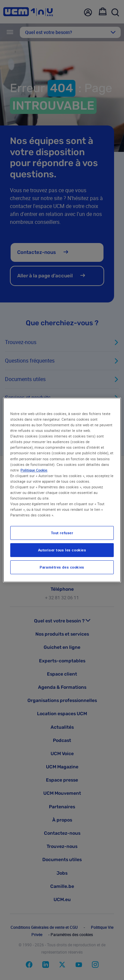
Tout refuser (62, 533)
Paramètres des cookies (62, 567)
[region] (62, 490)
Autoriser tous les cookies (62, 550)
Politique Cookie (34, 470)
